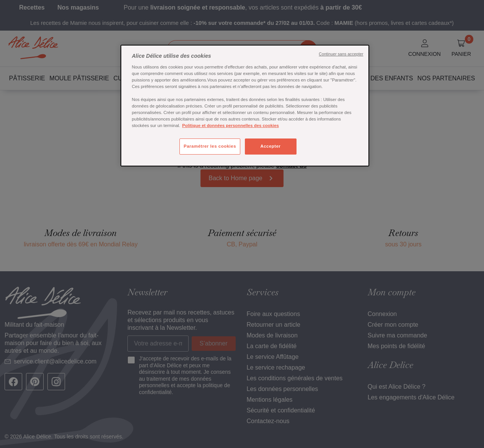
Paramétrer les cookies (210, 146)
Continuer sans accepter (341, 54)
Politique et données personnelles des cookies (231, 125)
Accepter (270, 146)
